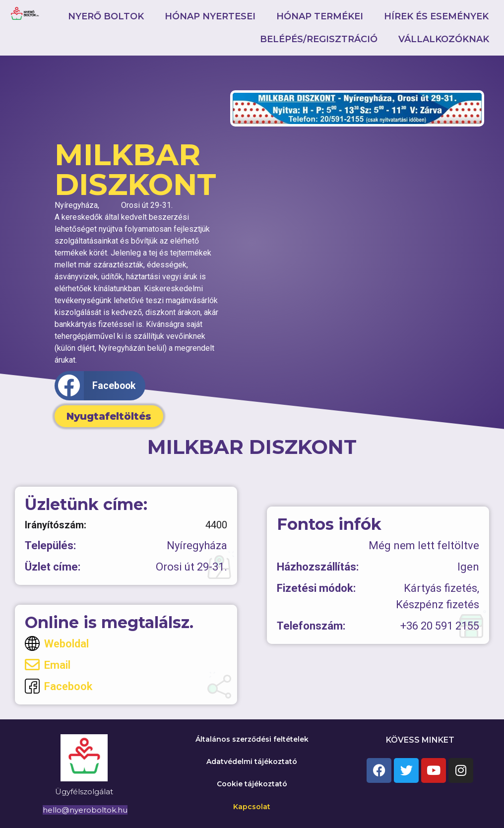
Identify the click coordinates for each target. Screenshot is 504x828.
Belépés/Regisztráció (319, 39)
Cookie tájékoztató (252, 784)
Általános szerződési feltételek (252, 739)
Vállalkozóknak (444, 39)
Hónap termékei (320, 16)
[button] (100, 386)
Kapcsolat (252, 807)
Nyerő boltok (106, 16)
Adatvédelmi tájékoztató (252, 762)
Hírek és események (436, 16)
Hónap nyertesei (210, 16)
